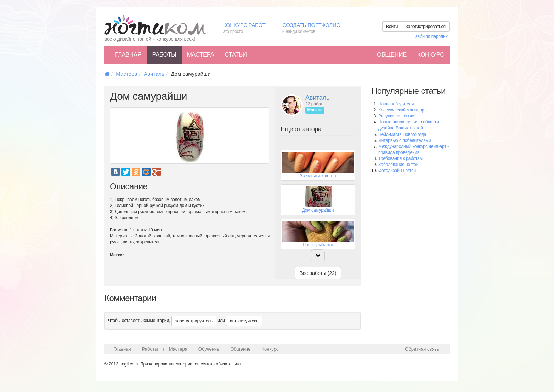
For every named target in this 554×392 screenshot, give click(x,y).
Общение (392, 55)
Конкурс (431, 55)
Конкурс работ (247, 28)
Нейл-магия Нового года (402, 134)
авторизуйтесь (244, 321)
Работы (164, 55)
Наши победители (396, 104)
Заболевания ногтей (398, 165)
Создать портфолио (316, 28)
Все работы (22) (318, 273)
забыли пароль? (432, 36)
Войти (392, 27)
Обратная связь (422, 349)
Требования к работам (400, 158)
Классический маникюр (401, 110)
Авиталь (154, 74)
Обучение (209, 349)
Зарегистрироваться (426, 27)
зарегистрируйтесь (194, 321)
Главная (128, 55)
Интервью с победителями (405, 140)
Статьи (236, 55)
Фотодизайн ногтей (397, 171)
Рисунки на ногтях (396, 116)
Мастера (201, 55)
